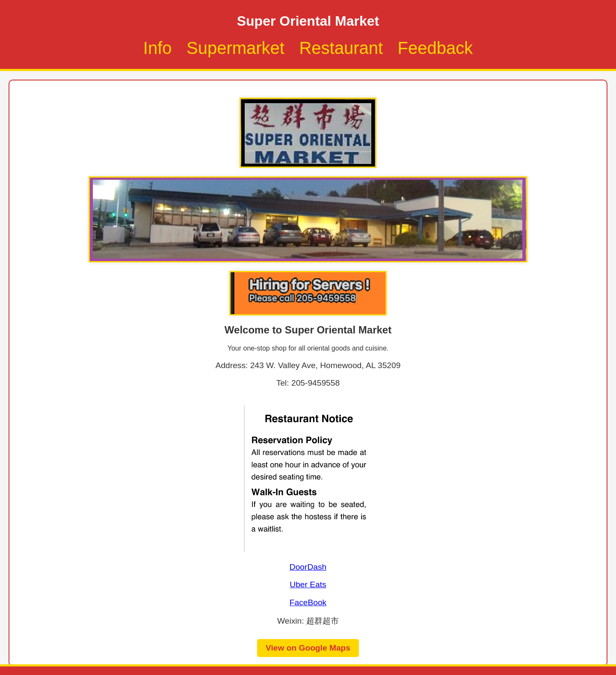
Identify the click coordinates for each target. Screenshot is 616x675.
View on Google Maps (308, 648)
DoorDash (308, 567)
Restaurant (341, 48)
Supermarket (235, 48)
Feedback (435, 48)
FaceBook (308, 602)
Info (158, 48)
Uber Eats (308, 584)
